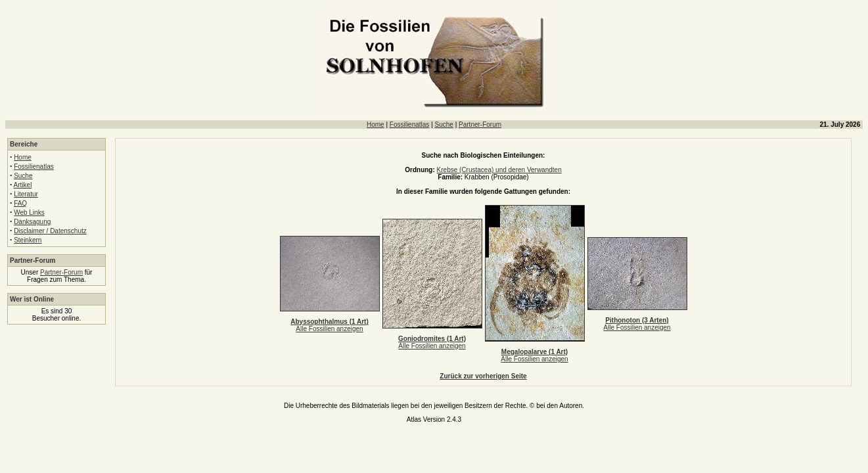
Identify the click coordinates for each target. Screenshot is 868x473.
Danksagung (32, 222)
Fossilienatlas (410, 124)
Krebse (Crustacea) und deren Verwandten (499, 170)
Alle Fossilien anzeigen (329, 329)
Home (376, 124)
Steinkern (28, 240)
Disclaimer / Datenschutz (50, 231)
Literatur (26, 194)
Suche (444, 124)
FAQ (20, 203)
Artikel (23, 185)
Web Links (29, 213)
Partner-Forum (480, 124)
